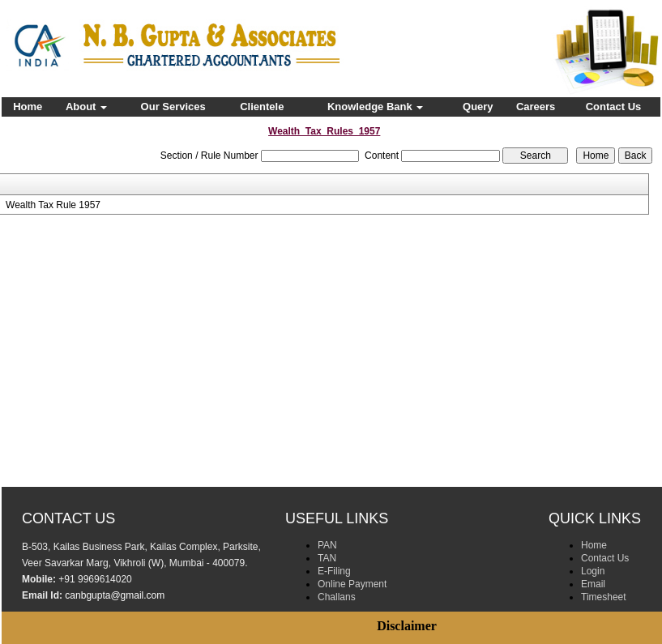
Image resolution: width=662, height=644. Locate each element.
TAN (327, 558)
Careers (536, 107)
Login (593, 571)
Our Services (173, 107)
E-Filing (334, 571)
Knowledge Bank (375, 107)
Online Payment (352, 584)
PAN (327, 545)
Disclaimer (407, 626)
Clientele (262, 107)
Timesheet (604, 597)
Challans (337, 597)
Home (28, 107)
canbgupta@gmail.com (115, 595)
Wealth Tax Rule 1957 (53, 205)
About (86, 107)
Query (478, 107)
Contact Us (614, 107)
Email (593, 584)
